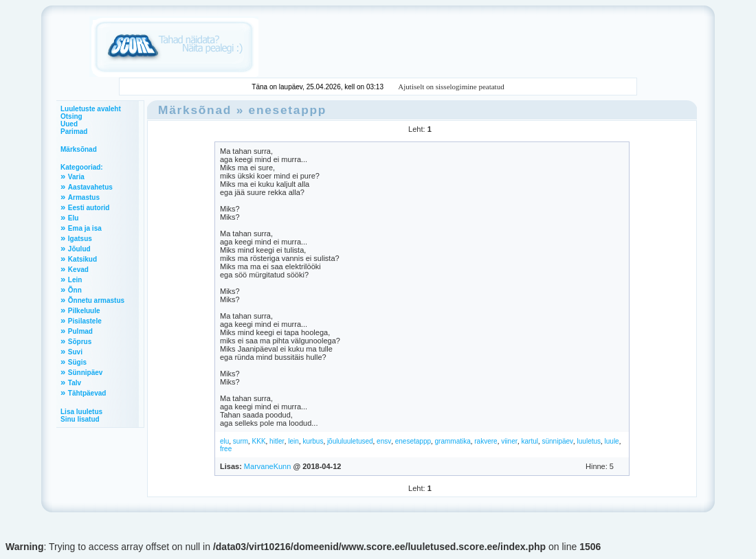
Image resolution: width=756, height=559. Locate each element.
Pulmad (80, 331)
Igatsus (80, 239)
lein (293, 441)
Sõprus (80, 342)
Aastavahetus (90, 187)
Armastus (84, 197)
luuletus (589, 441)
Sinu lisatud (80, 419)
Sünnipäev (86, 373)
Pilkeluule (84, 311)
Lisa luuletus (81, 412)
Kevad (78, 270)
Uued (69, 124)
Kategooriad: (82, 167)
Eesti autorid (89, 208)
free (226, 449)
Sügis (77, 362)
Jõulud (79, 249)
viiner (509, 441)
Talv (75, 383)
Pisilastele (85, 321)
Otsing (71, 116)
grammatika (453, 441)
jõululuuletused (350, 441)
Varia (76, 177)
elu (224, 441)
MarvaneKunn (268, 466)
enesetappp (288, 110)
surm (241, 441)
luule (612, 441)
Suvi (75, 352)
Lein (75, 280)
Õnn (75, 290)
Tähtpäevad (87, 393)
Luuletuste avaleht (91, 109)
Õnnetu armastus (96, 300)
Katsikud (82, 259)
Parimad (74, 132)
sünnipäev (557, 441)
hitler (277, 441)
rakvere (486, 441)
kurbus (313, 441)
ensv (384, 441)
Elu (74, 218)
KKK (259, 441)
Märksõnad (79, 149)
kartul (530, 441)
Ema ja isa (85, 228)
